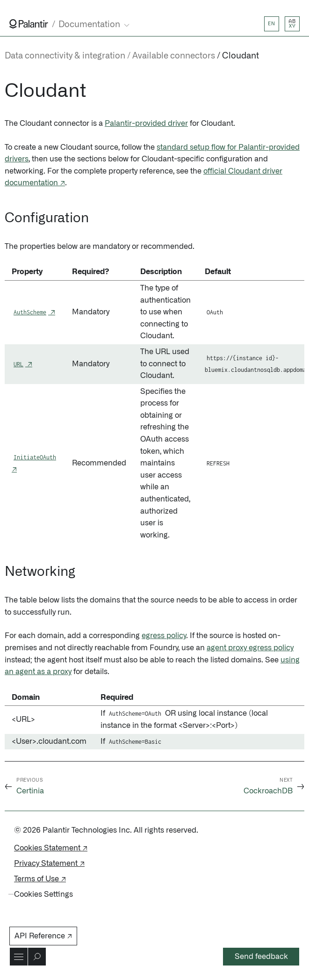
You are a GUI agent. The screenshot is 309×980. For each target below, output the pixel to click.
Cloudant (241, 56)
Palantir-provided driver (146, 123)
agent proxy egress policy (250, 648)
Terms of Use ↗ (40, 879)
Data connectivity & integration (65, 56)
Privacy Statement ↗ (49, 864)
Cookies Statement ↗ (51, 848)
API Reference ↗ (43, 936)
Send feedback (261, 957)
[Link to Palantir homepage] (29, 24)
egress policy (164, 636)
